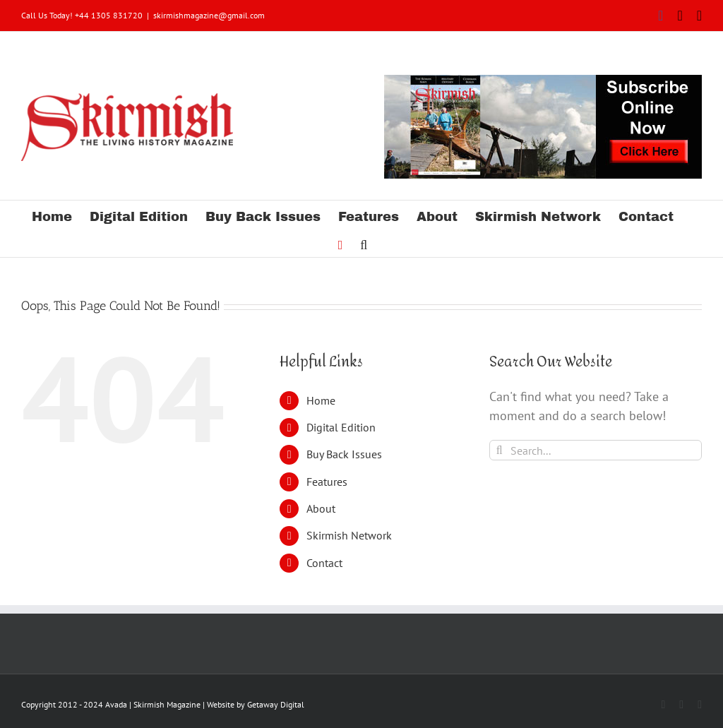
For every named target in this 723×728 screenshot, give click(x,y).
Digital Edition (341, 427)
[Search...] (596, 450)
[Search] (500, 450)
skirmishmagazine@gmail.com (209, 15)
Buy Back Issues (344, 454)
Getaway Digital (276, 704)
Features (327, 482)
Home (321, 400)
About (321, 508)
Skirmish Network (349, 535)
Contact (324, 563)
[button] (364, 243)
